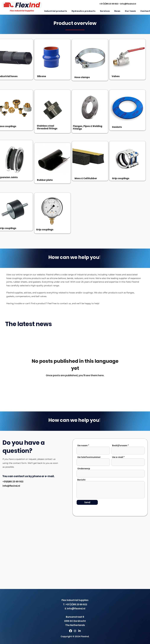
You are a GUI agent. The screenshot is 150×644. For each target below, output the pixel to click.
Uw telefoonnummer (89, 457)
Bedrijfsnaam (120, 445)
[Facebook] (71, 631)
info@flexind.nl (128, 4)
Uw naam (82, 445)
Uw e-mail (118, 457)
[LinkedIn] (79, 631)
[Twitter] (75, 631)
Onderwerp (84, 469)
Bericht (81, 480)
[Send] (87, 502)
